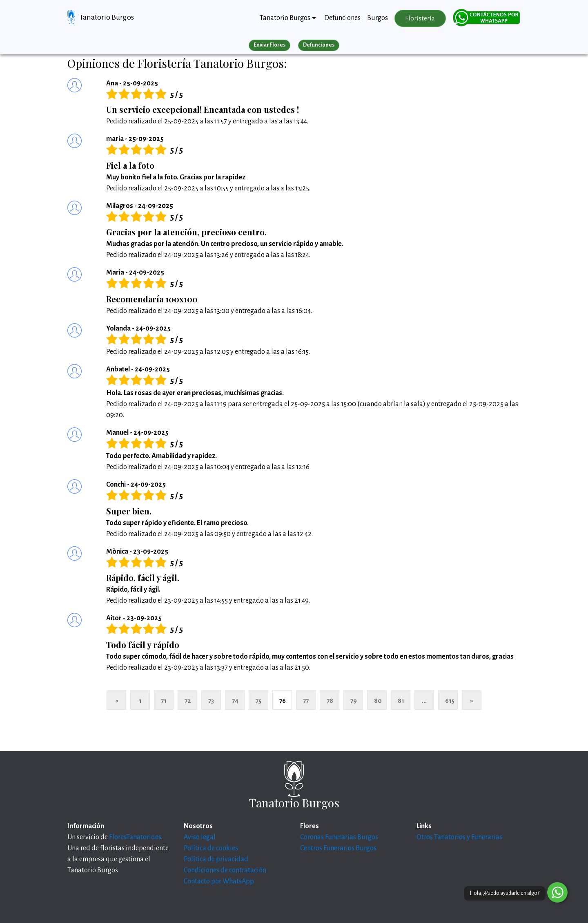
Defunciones (342, 18)
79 (354, 701)
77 (306, 701)
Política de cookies (211, 848)
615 (450, 701)
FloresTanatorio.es (135, 837)
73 (211, 701)
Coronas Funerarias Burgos (339, 837)
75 (258, 701)
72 (188, 701)
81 (401, 701)
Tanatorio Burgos (107, 17)
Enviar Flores (269, 45)
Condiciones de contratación (225, 870)
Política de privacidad (216, 859)
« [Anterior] (117, 701)
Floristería (420, 18)
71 (164, 701)
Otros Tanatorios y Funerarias (459, 837)
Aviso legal (200, 837)
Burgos (378, 18)
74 (235, 701)
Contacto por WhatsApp (219, 881)
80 (378, 701)
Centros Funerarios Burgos (338, 848)
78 (330, 701)
